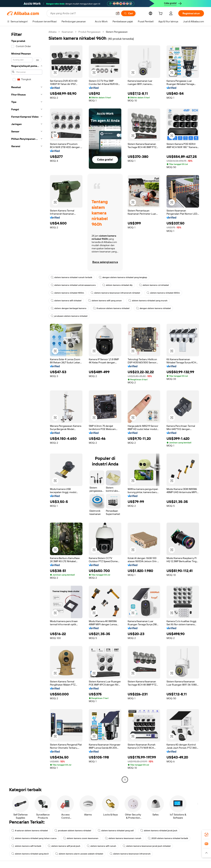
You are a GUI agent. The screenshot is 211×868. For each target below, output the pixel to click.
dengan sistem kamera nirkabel (153, 308)
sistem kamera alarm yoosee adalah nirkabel (79, 854)
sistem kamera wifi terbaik (26, 846)
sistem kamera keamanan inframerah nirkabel (115, 293)
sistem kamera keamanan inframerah (130, 854)
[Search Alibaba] (81, 13)
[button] (118, 13)
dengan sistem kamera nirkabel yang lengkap (123, 277)
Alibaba (52, 32)
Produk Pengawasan (89, 32)
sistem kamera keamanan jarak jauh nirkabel (147, 846)
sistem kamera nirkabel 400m (67, 293)
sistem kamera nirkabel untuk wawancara (73, 285)
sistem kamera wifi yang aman (105, 301)
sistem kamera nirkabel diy (117, 285)
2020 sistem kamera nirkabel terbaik (168, 838)
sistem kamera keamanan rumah (123, 838)
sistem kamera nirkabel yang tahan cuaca (34, 838)
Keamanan (67, 32)
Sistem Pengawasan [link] (117, 32)
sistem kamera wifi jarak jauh (64, 846)
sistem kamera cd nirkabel (154, 285)
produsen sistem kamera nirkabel (69, 316)
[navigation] (27, 406)
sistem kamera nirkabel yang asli (116, 831)
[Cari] (128, 13)
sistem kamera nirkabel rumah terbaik (71, 277)
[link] (206, 835)
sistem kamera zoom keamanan (81, 838)
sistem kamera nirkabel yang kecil (30, 854)
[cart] (161, 14)
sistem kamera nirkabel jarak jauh (159, 831)
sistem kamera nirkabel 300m (163, 293)
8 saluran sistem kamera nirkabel (111, 308)
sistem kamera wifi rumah (101, 846)
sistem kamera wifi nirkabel (66, 301)
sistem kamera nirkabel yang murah (148, 301)
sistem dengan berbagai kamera (69, 308)
